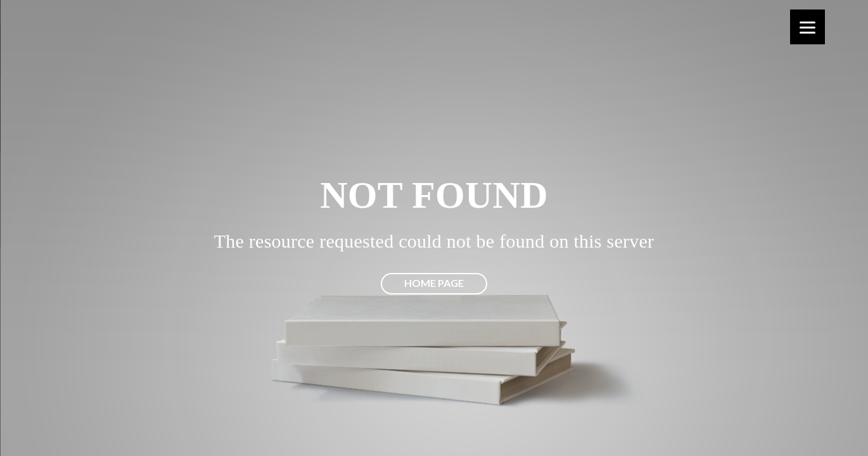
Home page (434, 283)
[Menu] (807, 27)
